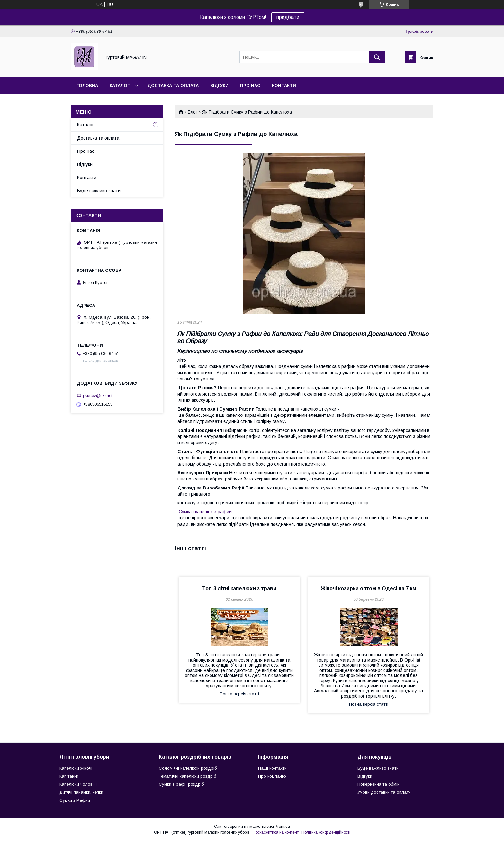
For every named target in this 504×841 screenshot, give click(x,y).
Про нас (250, 85)
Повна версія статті (239, 694)
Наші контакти (272, 768)
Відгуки (219, 85)
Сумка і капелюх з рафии (205, 512)
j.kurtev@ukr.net (98, 395)
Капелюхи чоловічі (78, 784)
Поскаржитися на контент (276, 832)
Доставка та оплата (173, 85)
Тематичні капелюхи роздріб (188, 776)
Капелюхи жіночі (76, 768)
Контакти (284, 85)
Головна (87, 85)
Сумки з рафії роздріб (181, 784)
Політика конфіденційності (326, 832)
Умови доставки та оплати (384, 792)
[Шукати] (377, 57)
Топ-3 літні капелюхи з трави (239, 588)
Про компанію (272, 776)
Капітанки (69, 776)
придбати (288, 17)
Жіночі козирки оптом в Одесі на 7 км (369, 588)
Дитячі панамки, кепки (81, 792)
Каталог (120, 85)
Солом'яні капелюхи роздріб (188, 768)
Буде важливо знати (99, 191)
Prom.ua (282, 827)
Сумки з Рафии (75, 800)
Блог (193, 112)
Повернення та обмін (378, 784)
